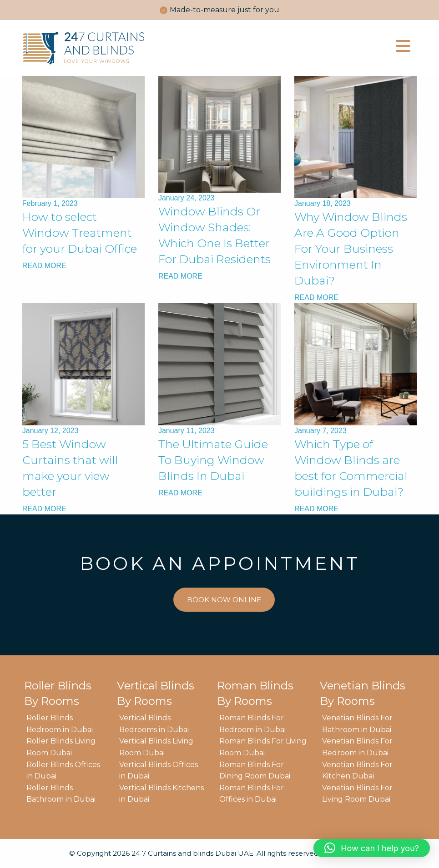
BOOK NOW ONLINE (224, 600)
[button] (372, 848)
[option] (219, 10)
